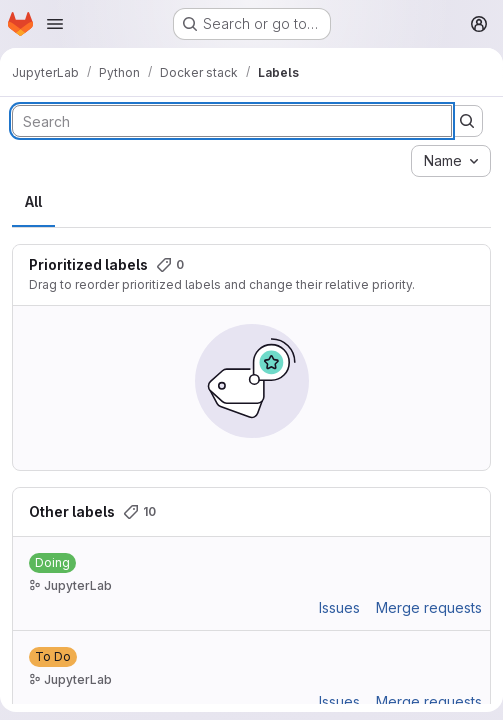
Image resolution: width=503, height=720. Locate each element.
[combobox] (451, 161)
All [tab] (33, 201)
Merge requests (429, 607)
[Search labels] (232, 121)
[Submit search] (467, 121)
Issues (339, 607)
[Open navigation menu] (55, 24)
